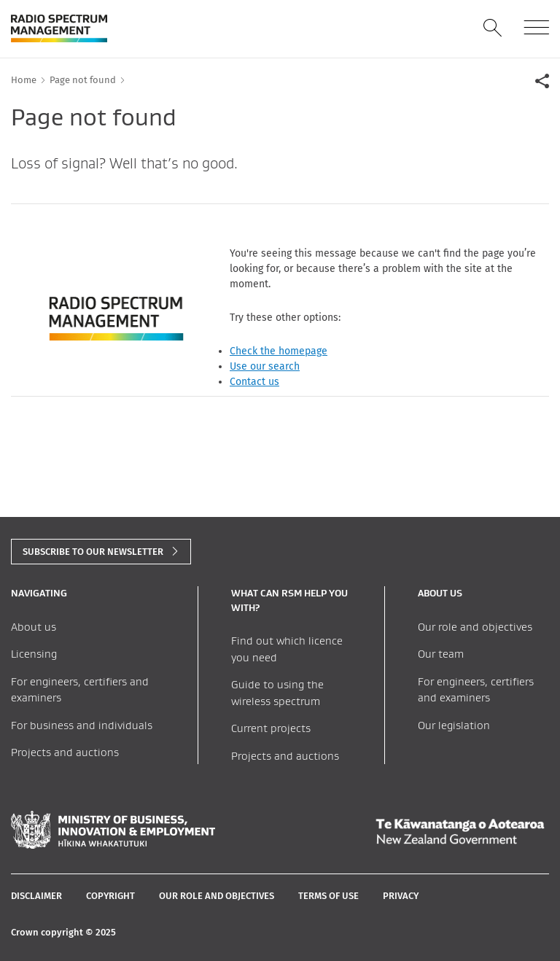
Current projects (271, 728)
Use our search (265, 366)
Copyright (110, 896)
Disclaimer (36, 896)
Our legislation (454, 725)
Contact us (254, 382)
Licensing (34, 654)
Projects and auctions (65, 752)
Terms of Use (328, 896)
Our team (441, 654)
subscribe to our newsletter (93, 552)
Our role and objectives (475, 627)
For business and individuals (82, 725)
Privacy (401, 896)
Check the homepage (279, 351)
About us (34, 627)
